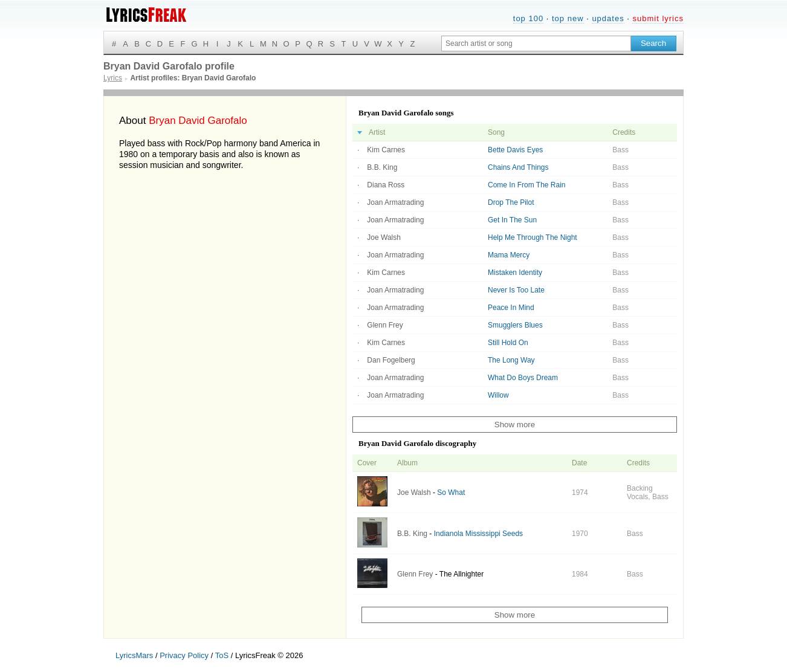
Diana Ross (386, 185)
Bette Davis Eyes (515, 150)
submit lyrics (658, 18)
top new (568, 18)
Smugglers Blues (515, 325)
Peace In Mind (511, 308)
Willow (498, 395)
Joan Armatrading (395, 202)
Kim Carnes (386, 150)
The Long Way (511, 360)
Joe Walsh (384, 237)
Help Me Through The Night (533, 237)
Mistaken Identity (515, 273)
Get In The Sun (512, 220)
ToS (222, 655)
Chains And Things (518, 167)
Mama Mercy (509, 255)
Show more (515, 425)
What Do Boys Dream (523, 378)
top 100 (528, 18)
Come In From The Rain (527, 185)
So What (451, 493)
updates (608, 18)
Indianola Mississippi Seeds (478, 534)
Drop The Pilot (511, 202)
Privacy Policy (184, 655)
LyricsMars (134, 655)
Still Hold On (508, 343)
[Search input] (536, 44)
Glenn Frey (385, 325)
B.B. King (382, 167)
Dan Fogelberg (391, 360)
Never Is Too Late (516, 290)
